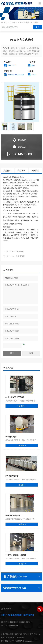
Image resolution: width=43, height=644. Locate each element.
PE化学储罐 (24, 22)
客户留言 (22, 147)
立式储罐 (34, 22)
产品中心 (13, 22)
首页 (5, 22)
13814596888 (22, 154)
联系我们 (22, 140)
